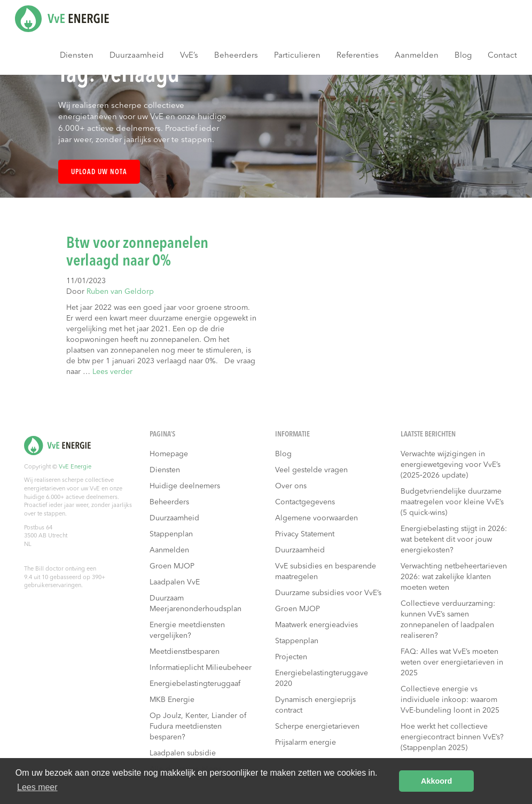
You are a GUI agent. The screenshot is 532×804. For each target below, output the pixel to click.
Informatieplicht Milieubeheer (201, 668)
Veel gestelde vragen (311, 470)
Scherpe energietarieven (317, 727)
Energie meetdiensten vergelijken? (187, 630)
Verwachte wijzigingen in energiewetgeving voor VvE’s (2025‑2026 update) (451, 465)
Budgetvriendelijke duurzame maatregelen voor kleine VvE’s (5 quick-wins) (452, 502)
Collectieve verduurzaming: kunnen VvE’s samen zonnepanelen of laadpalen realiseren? (448, 620)
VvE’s (189, 56)
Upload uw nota (99, 172)
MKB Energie (172, 700)
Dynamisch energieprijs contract (315, 705)
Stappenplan (171, 534)
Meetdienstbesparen (185, 652)
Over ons (291, 486)
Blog (463, 56)
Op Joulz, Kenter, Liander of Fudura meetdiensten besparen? (198, 727)
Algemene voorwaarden (316, 518)
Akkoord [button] (436, 781)
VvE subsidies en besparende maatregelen (326, 572)
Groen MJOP (172, 566)
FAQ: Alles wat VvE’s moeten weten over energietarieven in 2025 (452, 662)
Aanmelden (417, 56)
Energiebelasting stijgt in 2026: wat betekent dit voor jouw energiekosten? (454, 540)
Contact (502, 56)
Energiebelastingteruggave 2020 (322, 678)
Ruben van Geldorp (120, 292)
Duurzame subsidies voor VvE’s (328, 593)
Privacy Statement (305, 534)
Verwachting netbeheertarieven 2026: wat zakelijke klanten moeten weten (454, 577)
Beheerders (236, 56)
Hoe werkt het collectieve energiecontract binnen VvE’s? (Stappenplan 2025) (452, 737)
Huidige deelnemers (185, 486)
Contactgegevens (305, 502)
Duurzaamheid (137, 56)
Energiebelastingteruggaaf (195, 684)
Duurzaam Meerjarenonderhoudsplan (195, 604)
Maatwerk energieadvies (316, 625)
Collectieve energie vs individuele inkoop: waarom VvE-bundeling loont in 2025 (450, 700)
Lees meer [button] (37, 787)
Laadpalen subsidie (183, 753)
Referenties (358, 56)
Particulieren (297, 56)
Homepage (169, 454)
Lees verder (112, 372)
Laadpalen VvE (175, 582)
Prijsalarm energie (306, 743)
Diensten (77, 56)
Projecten (291, 657)
